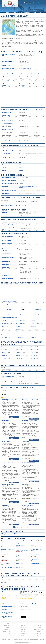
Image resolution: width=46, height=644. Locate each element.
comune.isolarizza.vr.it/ (25, 68)
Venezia (33, 355)
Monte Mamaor (5, 563)
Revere (3, 559)
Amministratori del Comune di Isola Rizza (23, 110)
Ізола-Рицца (10, 205)
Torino (3, 350)
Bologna (3, 353)
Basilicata (7, 625)
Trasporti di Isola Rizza (14, 210)
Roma (3, 347)
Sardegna (39, 623)
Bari (32, 353)
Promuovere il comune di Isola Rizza (30, 601)
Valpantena (34, 559)
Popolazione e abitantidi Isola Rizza (20, 219)
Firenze (18, 353)
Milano (18, 347)
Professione (4, 390)
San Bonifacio (24, 32)
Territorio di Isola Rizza (14, 234)
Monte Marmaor (35, 563)
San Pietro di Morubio (7, 323)
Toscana (39, 627)
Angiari (3, 329)
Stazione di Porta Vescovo (8, 544)
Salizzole (18, 332)
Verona (21, 171)
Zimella (33, 338)
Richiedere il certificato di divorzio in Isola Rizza (31, 81)
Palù (32, 320)
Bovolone (8, 315)
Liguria (23, 625)
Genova (33, 350)
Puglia (23, 636)
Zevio (3, 332)
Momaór (18, 563)
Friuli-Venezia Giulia (7, 634)
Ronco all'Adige (20, 30)
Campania (7, 630)
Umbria (39, 632)
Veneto (21, 168)
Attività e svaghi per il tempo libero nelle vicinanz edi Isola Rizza (20, 574)
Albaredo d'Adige (35, 323)
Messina (3, 358)
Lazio (23, 623)
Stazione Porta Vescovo (37, 544)
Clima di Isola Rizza (11, 374)
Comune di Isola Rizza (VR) (15, 16)
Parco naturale (5, 193)
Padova (18, 358)
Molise (23, 632)
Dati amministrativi (11, 162)
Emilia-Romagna (7, 632)
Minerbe (18, 335)
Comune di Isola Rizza (12, 175)
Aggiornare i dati (7, 46)
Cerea (3, 335)
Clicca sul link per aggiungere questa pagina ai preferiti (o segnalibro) (32, 598)
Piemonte (23, 634)
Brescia (33, 358)
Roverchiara (40, 29)
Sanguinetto (34, 335)
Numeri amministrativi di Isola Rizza (20, 145)
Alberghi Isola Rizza (12, 531)
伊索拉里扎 (23, 205)
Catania (3, 355)
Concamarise (34, 332)
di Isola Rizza (33, 3)
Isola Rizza (18, 20)
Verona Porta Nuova (21, 550)
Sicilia (39, 625)
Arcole (32, 326)
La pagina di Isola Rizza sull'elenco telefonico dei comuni (20, 588)
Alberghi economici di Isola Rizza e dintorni (12, 534)
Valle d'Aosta (39, 634)
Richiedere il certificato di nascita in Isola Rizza (31, 71)
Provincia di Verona (18, 12)
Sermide (18, 567)
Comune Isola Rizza (27, 12)
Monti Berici (19, 559)
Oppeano (33, 29)
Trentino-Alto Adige (39, 629)
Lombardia (23, 627)
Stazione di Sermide (6, 567)
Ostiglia (18, 555)
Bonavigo (4, 326)
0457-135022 (22, 61)
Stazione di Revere (36, 555)
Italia (20, 165)
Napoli (32, 347)
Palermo (18, 350)
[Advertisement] (23, 97)
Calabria (7, 627)
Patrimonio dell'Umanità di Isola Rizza (21, 365)
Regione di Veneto (9, 12)
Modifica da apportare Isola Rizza (29, 604)
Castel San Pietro (6, 555)
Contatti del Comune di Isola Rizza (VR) (21, 52)
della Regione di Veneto (27, 21)
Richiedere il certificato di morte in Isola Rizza (31, 74)
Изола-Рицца (39, 201)
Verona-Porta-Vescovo (7, 549)
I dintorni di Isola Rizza (13, 538)
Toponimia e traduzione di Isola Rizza (21, 198)
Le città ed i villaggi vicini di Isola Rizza (22, 283)
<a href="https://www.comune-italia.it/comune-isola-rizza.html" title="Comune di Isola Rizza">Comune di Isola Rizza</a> (32, 592)
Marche (23, 629)
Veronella (33, 329)
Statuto (21, 183)
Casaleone (19, 338)
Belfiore (18, 329)
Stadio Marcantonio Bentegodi (9, 581)
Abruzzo (7, 623)
